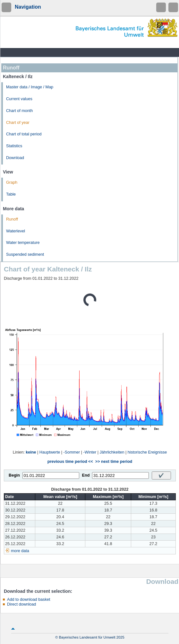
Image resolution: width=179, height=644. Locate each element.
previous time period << (70, 462)
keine (31, 452)
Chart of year (18, 123)
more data (20, 551)
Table (11, 194)
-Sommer (72, 452)
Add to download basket (29, 600)
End (86, 475)
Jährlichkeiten (112, 452)
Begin (14, 475)
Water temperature (23, 243)
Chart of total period (24, 134)
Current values (19, 99)
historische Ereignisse (147, 452)
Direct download (21, 604)
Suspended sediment (25, 254)
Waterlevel (16, 231)
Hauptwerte (50, 452)
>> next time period (114, 462)
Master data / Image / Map (30, 87)
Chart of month (19, 111)
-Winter (90, 452)
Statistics (14, 146)
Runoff (12, 219)
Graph (12, 182)
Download (15, 158)
